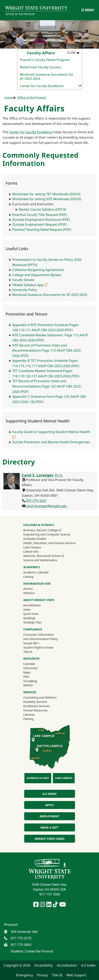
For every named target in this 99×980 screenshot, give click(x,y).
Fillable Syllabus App (30, 285)
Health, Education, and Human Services (49, 543)
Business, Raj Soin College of (42, 530)
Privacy (42, 975)
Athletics (34, 593)
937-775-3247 (36, 501)
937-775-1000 (50, 894)
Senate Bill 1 (31, 643)
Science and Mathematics (40, 560)
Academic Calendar (36, 572)
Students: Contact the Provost (32, 951)
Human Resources (35, 710)
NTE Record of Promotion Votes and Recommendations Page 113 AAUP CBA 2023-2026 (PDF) (47, 351)
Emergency (24, 975)
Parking (28, 719)
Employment (49, 816)
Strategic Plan (32, 622)
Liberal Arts (31, 552)
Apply (49, 805)
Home (9, 97)
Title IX (28, 652)
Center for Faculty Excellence (51, 86)
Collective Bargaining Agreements (38, 270)
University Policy (25, 290)
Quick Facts (31, 614)
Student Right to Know (38, 647)
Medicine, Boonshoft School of (44, 556)
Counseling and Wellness (40, 697)
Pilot (26, 677)
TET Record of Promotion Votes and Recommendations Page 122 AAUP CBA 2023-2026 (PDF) (47, 386)
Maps (27, 672)
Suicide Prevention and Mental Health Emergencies (51, 442)
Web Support (76, 975)
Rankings (29, 618)
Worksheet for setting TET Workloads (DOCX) (46, 194)
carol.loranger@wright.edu (46, 506)
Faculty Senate (23, 280)
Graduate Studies (35, 539)
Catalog (28, 577)
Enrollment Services (36, 706)
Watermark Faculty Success (40, 67)
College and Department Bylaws (37, 275)
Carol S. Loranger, (42, 475)
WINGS (28, 685)
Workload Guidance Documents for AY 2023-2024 (47, 77)
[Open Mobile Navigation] (88, 10)
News (27, 609)
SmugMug (35, 681)
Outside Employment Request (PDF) (39, 224)
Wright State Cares (49, 839)
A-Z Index (49, 794)
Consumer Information (39, 635)
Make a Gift (49, 827)
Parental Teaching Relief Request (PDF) (42, 230)
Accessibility (44, 965)
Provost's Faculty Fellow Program (45, 60)
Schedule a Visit (38, 778)
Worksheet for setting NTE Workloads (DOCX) (47, 199)
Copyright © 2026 (17, 965)
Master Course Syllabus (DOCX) (42, 209)
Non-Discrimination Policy (40, 639)
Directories (30, 668)
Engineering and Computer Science (47, 534)
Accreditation (32, 605)
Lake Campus (32, 547)
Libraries (29, 715)
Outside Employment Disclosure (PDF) (41, 220)
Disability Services (35, 702)
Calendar (29, 664)
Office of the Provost (20, 14)
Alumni (33, 589)
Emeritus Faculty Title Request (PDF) (40, 215)
